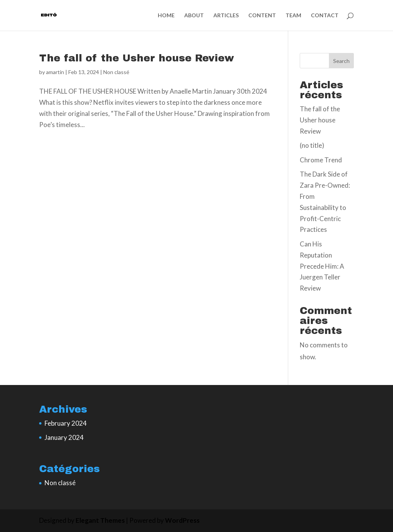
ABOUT (194, 16)
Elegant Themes (100, 520)
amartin (55, 72)
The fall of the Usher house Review (137, 58)
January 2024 (64, 437)
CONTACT (325, 16)
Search (341, 61)
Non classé (116, 72)
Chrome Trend (321, 160)
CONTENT (262, 16)
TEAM (293, 16)
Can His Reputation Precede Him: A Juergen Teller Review (322, 266)
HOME (166, 16)
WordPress (182, 520)
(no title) (312, 145)
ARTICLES (226, 16)
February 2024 (66, 423)
